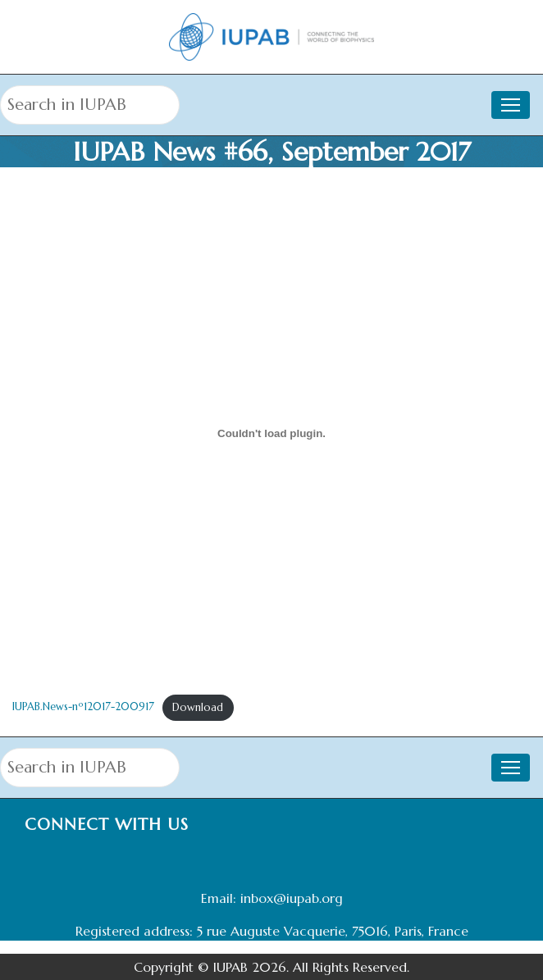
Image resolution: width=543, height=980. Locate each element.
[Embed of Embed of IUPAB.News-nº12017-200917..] (271, 433)
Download (198, 708)
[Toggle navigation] (511, 105)
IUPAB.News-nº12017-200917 (83, 708)
